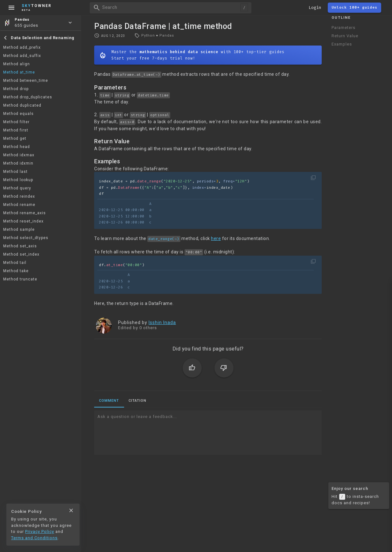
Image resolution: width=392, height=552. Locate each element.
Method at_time (19, 72)
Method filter (16, 122)
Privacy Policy (40, 531)
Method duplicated (22, 105)
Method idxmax (19, 155)
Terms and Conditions (34, 538)
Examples (342, 44)
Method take (16, 271)
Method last (15, 172)
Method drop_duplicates (28, 97)
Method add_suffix (22, 56)
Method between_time (26, 81)
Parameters (343, 28)
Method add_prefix (22, 47)
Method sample (19, 230)
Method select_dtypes (26, 238)
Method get (15, 138)
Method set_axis (20, 246)
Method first (16, 130)
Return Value (345, 36)
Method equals (18, 114)
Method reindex (19, 196)
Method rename (19, 205)
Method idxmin (18, 163)
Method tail (15, 263)
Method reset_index (23, 221)
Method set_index (21, 254)
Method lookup (18, 180)
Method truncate (20, 279)
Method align (17, 64)
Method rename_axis (24, 213)
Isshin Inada (162, 322)
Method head (17, 147)
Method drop (16, 89)
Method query (17, 188)
